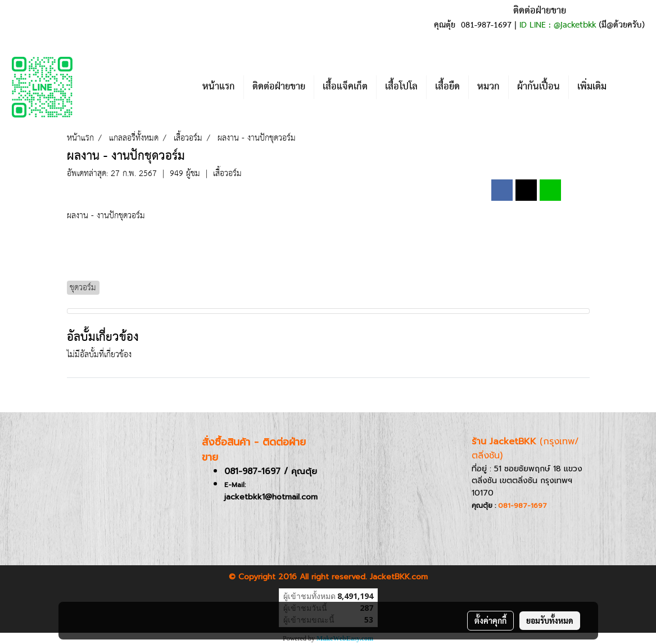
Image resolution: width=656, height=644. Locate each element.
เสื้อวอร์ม (227, 174)
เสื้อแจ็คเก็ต (345, 87)
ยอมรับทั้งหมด (550, 620)
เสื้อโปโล (401, 87)
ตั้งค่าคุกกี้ (490, 620)
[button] (632, 87)
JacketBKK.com (399, 577)
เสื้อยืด (447, 87)
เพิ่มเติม (592, 87)
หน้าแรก (219, 87)
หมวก (488, 87)
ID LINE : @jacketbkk (558, 25)
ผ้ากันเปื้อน (539, 87)
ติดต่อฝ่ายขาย (279, 87)
